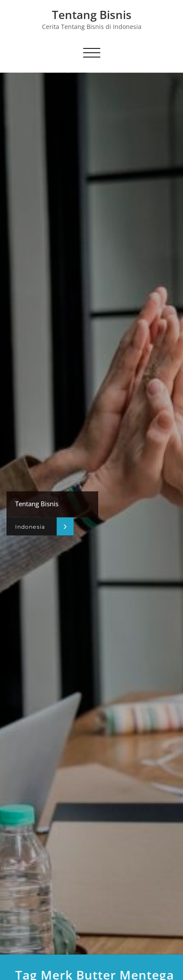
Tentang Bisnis (92, 15)
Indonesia (30, 526)
